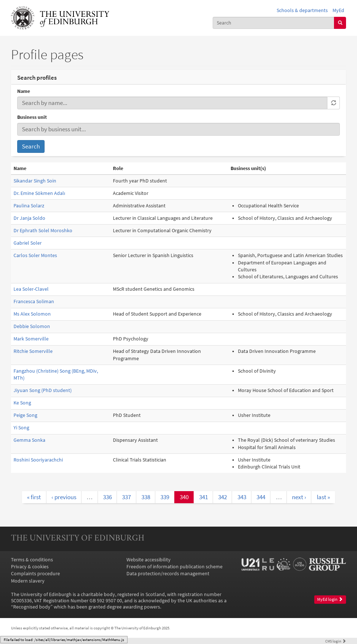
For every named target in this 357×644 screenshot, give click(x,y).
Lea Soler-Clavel (31, 289)
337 (126, 497)
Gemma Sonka (29, 440)
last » (323, 497)
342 (223, 497)
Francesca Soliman (34, 302)
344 (261, 497)
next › (299, 497)
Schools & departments (302, 10)
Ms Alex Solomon (32, 314)
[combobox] (274, 23)
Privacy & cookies (30, 567)
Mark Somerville (31, 339)
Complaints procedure (35, 574)
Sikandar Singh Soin (35, 181)
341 (204, 497)
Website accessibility (149, 560)
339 (165, 497)
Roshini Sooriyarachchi (38, 460)
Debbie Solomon (32, 326)
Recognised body (32, 607)
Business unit (32, 117)
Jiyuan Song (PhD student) (43, 390)
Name (24, 91)
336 (107, 497)
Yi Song (21, 428)
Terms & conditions (32, 560)
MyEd (338, 10)
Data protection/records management (168, 574)
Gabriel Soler (28, 243)
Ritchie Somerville (33, 351)
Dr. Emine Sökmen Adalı (39, 193)
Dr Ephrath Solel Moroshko (43, 231)
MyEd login (330, 599)
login (336, 641)
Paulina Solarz (29, 206)
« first (34, 497)
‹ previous (64, 497)
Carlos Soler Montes (35, 255)
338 (146, 497)
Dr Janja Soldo (29, 218)
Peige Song (25, 415)
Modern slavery (28, 581)
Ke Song (22, 403)
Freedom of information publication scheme (174, 567)
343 (242, 497)
